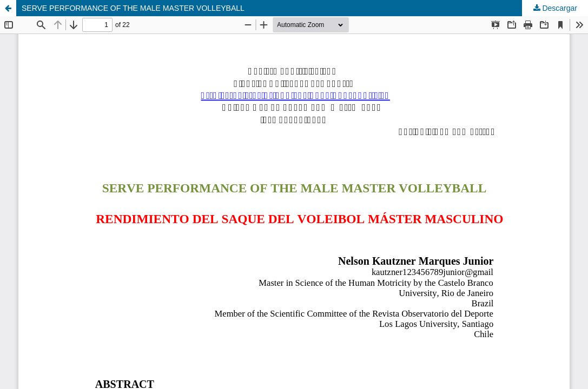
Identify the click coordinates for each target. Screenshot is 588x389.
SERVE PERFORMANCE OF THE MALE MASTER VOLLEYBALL (133, 8)
